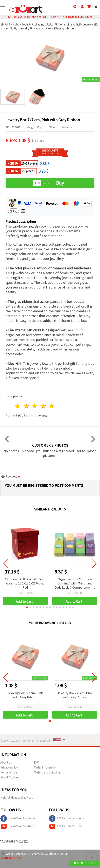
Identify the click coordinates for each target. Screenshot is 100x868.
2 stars (26, 406)
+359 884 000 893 (79, 17)
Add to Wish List (61, 127)
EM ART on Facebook (18, 818)
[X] (2, 854)
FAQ (37, 762)
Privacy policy (9, 767)
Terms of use (9, 772)
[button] (27, 607)
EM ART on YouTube (17, 826)
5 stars (52, 406)
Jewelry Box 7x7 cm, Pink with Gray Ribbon (25, 695)
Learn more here (11, 858)
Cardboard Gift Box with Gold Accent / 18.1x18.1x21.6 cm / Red (25, 583)
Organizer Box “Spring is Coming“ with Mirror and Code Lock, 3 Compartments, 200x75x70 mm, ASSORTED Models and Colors (75, 584)
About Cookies (10, 777)
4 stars (43, 406)
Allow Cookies (84, 863)
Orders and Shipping (47, 772)
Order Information (46, 767)
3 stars (35, 406)
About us (6, 762)
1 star (18, 406)
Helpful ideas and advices (17, 797)
